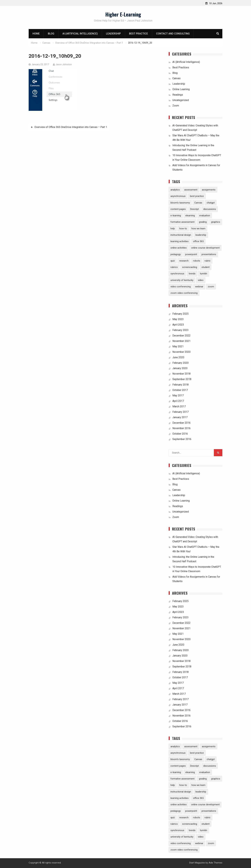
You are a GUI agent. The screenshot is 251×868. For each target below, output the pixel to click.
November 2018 (181, 374)
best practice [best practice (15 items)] (197, 196)
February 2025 (180, 314)
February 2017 (180, 412)
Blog (51, 34)
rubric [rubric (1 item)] (208, 261)
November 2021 (181, 341)
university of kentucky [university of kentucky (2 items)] (182, 280)
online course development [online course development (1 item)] (205, 248)
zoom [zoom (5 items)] (211, 287)
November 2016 (181, 428)
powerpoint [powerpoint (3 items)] (191, 254)
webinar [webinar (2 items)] (199, 287)
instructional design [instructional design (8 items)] (181, 235)
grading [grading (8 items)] (203, 222)
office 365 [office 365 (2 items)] (198, 241)
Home (36, 34)
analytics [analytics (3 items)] (175, 190)
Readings (178, 95)
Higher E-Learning (123, 14)
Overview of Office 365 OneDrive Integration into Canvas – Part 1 (71, 127)
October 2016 (180, 434)
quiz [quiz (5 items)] (173, 261)
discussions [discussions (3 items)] (210, 209)
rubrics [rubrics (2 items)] (174, 267)
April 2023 (178, 325)
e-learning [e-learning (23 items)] (176, 216)
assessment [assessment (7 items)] (191, 190)
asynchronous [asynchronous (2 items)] (178, 196)
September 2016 (182, 439)
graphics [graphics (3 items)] (216, 222)
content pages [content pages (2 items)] (178, 209)
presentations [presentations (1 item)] (209, 254)
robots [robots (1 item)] (197, 261)
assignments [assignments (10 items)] (209, 190)
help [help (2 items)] (173, 229)
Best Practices (181, 67)
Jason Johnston (64, 64)
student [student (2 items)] (206, 267)
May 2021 (178, 346)
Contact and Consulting (173, 34)
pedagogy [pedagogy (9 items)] (176, 254)
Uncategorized (181, 100)
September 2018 (182, 379)
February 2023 (180, 330)
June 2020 (178, 357)
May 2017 (178, 396)
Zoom (176, 106)
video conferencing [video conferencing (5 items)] (181, 287)
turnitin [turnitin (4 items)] (204, 274)
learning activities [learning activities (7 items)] (180, 241)
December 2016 (181, 423)
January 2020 (180, 368)
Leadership (113, 34)
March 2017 (179, 406)
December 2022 (181, 336)
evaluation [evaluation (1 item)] (205, 216)
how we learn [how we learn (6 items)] (198, 229)
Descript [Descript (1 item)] (194, 209)
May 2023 (178, 319)
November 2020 (181, 352)
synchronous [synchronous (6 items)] (177, 274)
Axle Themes (215, 863)
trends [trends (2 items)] (192, 274)
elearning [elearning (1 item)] (190, 216)
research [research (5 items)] (184, 261)
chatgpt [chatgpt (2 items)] (211, 203)
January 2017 (180, 417)
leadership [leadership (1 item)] (201, 235)
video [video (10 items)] (201, 280)
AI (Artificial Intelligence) (80, 34)
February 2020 (180, 363)
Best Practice (138, 34)
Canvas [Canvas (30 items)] (198, 203)
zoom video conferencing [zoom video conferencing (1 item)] (184, 293)
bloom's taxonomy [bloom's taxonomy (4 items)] (180, 203)
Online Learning (181, 89)
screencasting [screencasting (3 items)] (190, 267)
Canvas (176, 78)
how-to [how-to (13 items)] (183, 229)
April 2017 (178, 401)
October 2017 (180, 390)
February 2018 (180, 385)
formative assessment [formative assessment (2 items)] (182, 222)
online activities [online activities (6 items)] (179, 248)
